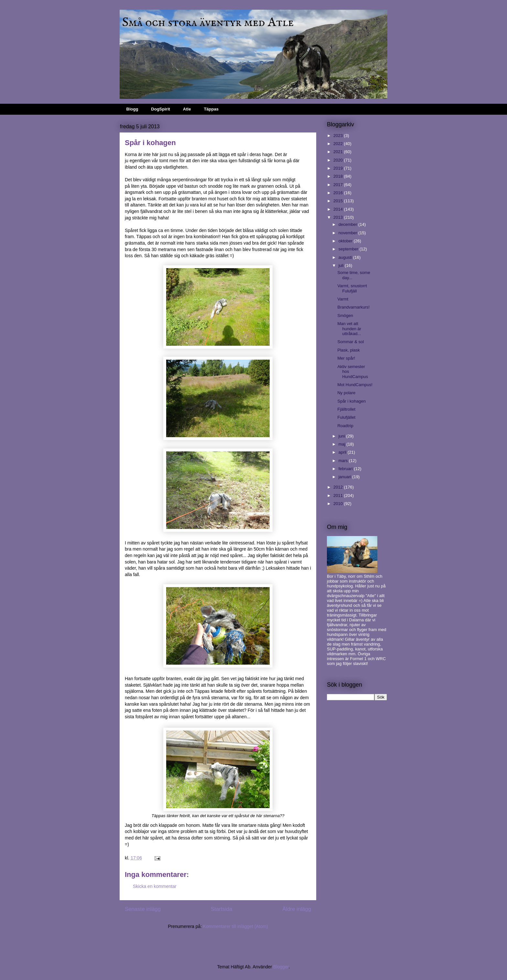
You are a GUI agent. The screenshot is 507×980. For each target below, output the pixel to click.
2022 (339, 144)
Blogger (281, 967)
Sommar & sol (351, 342)
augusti (346, 257)
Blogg (132, 109)
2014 (339, 209)
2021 (339, 152)
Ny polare (346, 393)
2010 (339, 504)
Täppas (211, 109)
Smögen (345, 316)
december (348, 224)
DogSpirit (161, 109)
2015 (339, 201)
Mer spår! (346, 358)
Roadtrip (345, 426)
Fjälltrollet (346, 409)
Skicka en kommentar (155, 886)
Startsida (221, 909)
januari (345, 477)
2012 (339, 487)
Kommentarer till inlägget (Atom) (236, 926)
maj (343, 444)
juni (342, 436)
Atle (187, 109)
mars (344, 461)
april (343, 452)
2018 (339, 176)
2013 (339, 217)
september (349, 249)
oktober (346, 241)
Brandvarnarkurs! (353, 307)
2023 (339, 136)
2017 (339, 185)
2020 (339, 160)
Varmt (343, 299)
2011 (339, 495)
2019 (339, 168)
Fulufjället (346, 417)
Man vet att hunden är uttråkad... (349, 329)
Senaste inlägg (143, 909)
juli (342, 265)
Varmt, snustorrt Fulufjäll (352, 288)
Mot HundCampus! (355, 385)
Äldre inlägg (297, 909)
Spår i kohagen (351, 401)
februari (346, 469)
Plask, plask (348, 350)
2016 (339, 193)
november (348, 233)
